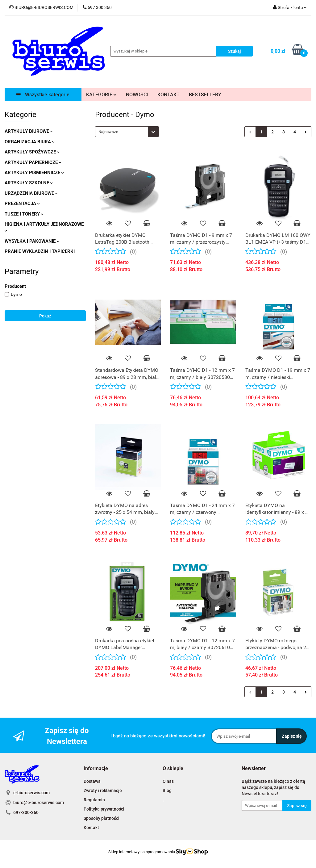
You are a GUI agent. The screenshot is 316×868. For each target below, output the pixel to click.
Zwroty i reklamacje (103, 790)
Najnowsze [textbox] (108, 132)
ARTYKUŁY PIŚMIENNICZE (34, 173)
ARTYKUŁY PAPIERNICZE (33, 162)
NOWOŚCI (137, 95)
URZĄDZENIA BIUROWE (31, 193)
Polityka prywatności (104, 809)
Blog (167, 790)
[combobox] (127, 132)
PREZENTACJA (22, 203)
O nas (168, 781)
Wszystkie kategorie (43, 95)
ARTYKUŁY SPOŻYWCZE (32, 152)
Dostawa (92, 781)
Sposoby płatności (102, 818)
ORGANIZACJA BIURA (30, 142)
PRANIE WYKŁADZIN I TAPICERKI (40, 251)
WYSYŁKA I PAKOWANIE (32, 241)
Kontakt (91, 828)
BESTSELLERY (205, 95)
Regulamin (94, 800)
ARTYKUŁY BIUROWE (29, 131)
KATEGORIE (101, 95)
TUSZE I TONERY (24, 214)
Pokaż (45, 316)
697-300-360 (26, 812)
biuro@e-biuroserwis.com (39, 803)
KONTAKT (168, 95)
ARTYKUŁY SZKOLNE (29, 183)
